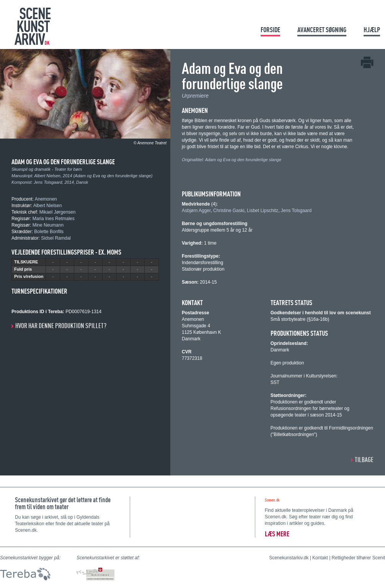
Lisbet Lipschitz (263, 211)
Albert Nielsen (47, 176)
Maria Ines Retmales (54, 219)
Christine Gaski (229, 211)
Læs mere (277, 534)
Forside (270, 30)
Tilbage (364, 460)
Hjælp (372, 30)
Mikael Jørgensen (58, 212)
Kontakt (320, 558)
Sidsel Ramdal (56, 238)
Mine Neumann (48, 225)
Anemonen (46, 199)
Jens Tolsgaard (48, 182)
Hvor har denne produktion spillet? (61, 326)
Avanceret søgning (322, 30)
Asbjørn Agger (196, 211)
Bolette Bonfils (49, 232)
